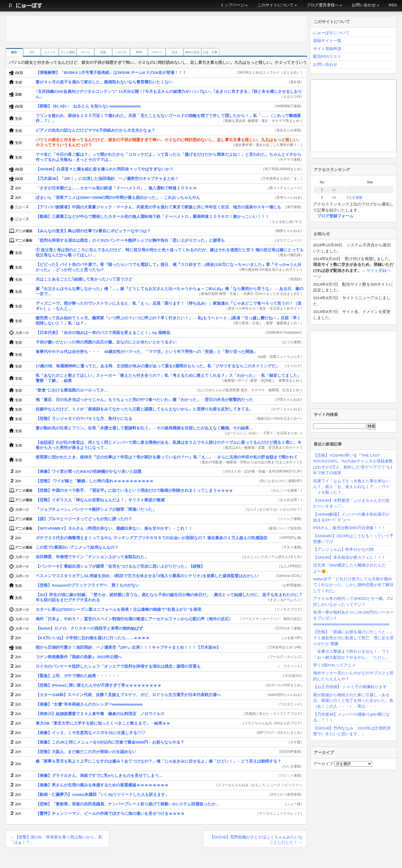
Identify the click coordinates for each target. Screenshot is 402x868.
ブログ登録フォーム (335, 216)
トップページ (232, 5)
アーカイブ (323, 764)
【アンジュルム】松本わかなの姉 (343, 549)
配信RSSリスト (327, 56)
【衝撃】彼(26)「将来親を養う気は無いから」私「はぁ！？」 (56, 840)
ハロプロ (121, 52)
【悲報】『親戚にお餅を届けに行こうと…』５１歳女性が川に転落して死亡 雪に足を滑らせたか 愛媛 (353, 638)
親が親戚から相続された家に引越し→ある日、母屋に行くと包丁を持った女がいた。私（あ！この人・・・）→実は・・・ (353, 701)
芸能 (103, 52)
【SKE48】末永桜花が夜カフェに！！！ (349, 557)
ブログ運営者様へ (323, 5)
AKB (139, 52)
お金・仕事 (210, 52)
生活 (175, 52)
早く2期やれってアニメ (334, 665)
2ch (32, 52)
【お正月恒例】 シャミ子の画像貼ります (350, 687)
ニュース (50, 52)
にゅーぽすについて (331, 33)
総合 (14, 52)
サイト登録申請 (327, 49)
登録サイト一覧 (327, 41)
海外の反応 (192, 52)
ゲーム (85, 52)
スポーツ (157, 52)
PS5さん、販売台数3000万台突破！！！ (349, 528)
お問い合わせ (364, 5)
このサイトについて (275, 5)
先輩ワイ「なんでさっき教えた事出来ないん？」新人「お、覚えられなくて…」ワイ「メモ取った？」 (351, 487)
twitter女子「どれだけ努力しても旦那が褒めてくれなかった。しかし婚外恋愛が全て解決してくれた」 (353, 585)
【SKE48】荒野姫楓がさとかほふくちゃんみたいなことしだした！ (256, 840)
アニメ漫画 (68, 52)
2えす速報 (354, 197)
